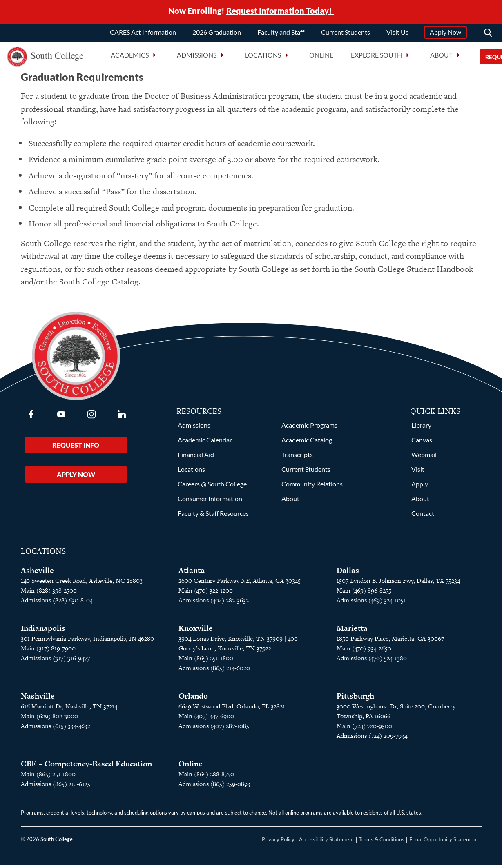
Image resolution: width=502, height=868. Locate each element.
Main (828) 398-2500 (49, 594)
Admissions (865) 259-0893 (214, 787)
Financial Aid (196, 458)
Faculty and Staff (281, 34)
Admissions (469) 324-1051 (371, 603)
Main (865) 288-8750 (206, 777)
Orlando (193, 699)
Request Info (76, 448)
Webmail (424, 458)
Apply (420, 487)
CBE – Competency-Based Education (86, 767)
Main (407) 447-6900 (206, 719)
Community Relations (312, 487)
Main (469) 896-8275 (364, 594)
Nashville (38, 699)
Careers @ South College (212, 487)
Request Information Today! (280, 11)
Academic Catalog (307, 443)
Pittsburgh (355, 699)
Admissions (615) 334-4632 (56, 729)
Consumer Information (210, 502)
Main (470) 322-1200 (206, 594)
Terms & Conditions (382, 843)
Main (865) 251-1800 (206, 661)
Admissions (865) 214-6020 (214, 671)
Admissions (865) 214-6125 (56, 787)
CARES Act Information (143, 34)
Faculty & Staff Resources (213, 516)
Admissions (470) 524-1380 (372, 661)
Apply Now (445, 34)
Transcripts (297, 458)
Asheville (37, 574)
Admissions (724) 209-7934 (372, 739)
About (290, 502)
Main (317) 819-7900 (48, 652)
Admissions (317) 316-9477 (55, 661)
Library (421, 428)
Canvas (422, 443)
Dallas (348, 574)
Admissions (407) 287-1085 (214, 729)
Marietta (352, 632)
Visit (418, 472)
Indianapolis (43, 632)
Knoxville (196, 632)
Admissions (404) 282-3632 (214, 603)
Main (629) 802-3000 (49, 719)
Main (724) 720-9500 (364, 729)
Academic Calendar (205, 443)
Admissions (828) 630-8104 (57, 603)
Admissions (194, 428)
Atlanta (192, 574)
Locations (191, 472)
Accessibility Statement (327, 843)
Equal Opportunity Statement (444, 843)
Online (321, 57)
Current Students (346, 34)
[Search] (488, 34)
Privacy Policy (278, 843)
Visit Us (397, 34)
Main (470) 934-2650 (364, 652)
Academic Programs (309, 428)
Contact (423, 516)
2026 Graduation (217, 34)
